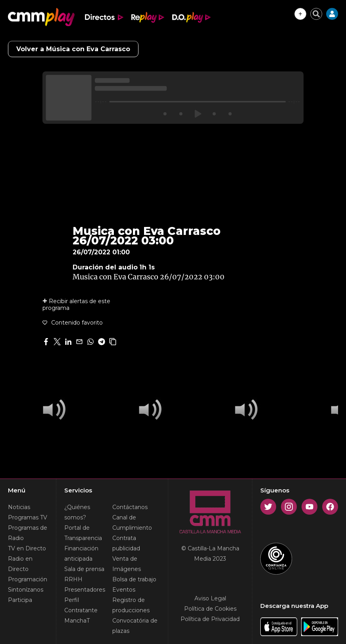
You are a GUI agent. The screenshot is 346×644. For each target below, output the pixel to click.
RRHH (73, 579)
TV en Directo (27, 548)
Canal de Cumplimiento (132, 523)
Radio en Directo (20, 564)
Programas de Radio (28, 533)
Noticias (19, 507)
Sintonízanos (26, 590)
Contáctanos (130, 507)
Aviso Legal (210, 598)
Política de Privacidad (210, 619)
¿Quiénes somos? (77, 512)
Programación (28, 579)
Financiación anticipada (81, 554)
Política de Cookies (210, 609)
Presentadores (85, 590)
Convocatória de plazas (135, 626)
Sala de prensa (84, 569)
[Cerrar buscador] (316, 14)
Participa (20, 600)
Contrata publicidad (126, 543)
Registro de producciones (131, 605)
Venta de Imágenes (127, 564)
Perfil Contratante (81, 605)
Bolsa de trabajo (134, 579)
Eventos (124, 590)
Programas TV (28, 517)
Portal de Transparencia (83, 533)
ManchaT (77, 621)
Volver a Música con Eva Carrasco (73, 49)
